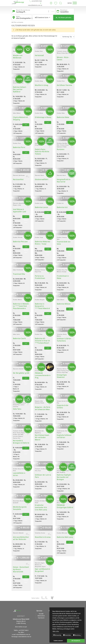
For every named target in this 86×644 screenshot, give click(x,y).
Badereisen (56, 607)
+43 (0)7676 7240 (36, 1)
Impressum (41, 609)
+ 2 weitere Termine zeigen (26, 150)
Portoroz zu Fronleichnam (40, 272)
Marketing (77, 635)
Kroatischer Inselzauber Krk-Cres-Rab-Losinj (43, 498)
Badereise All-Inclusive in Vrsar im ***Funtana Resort (43, 335)
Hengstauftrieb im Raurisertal (63, 177)
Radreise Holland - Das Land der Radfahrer (21, 88)
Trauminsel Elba (18, 269)
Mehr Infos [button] (56, 631)
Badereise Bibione (63, 299)
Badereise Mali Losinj (64, 529)
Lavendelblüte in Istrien (21, 466)
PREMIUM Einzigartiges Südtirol (64, 498)
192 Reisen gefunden (64, 18)
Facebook (69, 605)
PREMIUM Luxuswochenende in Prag (42, 369)
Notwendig (57, 635)
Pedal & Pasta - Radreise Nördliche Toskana (41, 148)
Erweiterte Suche (42, 18)
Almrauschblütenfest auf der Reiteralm (20, 530)
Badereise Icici (62, 203)
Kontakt (41, 605)
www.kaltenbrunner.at (25, 628)
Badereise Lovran (41, 203)
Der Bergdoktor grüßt (20, 367)
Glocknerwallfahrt (41, 176)
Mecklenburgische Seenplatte (19, 500)
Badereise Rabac (63, 115)
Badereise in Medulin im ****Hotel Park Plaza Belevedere (21, 301)
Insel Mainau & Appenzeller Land (19, 206)
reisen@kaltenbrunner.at (35, 5)
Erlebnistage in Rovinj (42, 115)
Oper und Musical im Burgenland (42, 562)
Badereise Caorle (19, 333)
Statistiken (67, 635)
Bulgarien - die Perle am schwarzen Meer (43, 402)
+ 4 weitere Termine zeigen (70, 209)
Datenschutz (41, 607)
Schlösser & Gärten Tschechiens (63, 334)
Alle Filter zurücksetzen (17, 23)
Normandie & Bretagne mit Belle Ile (21, 435)
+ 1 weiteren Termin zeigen (48, 120)
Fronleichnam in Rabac (65, 271)
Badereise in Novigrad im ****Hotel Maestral (43, 300)
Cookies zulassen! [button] (58, 641)
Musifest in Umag (41, 85)
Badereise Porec (19, 144)
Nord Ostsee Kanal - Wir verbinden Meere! (42, 429)
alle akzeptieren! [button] (76, 641)
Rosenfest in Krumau (42, 529)
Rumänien (60, 146)
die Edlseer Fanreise (64, 85)
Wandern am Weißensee (17, 57)
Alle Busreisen (56, 605)
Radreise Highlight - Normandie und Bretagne (64, 470)
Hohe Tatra (17, 403)
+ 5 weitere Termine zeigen (26, 122)
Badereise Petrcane (20, 237)
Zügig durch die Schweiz (65, 399)
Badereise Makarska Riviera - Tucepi (42, 238)
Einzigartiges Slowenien (65, 369)
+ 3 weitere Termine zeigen (26, 243)
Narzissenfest (18, 176)
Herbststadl (39, 56)
